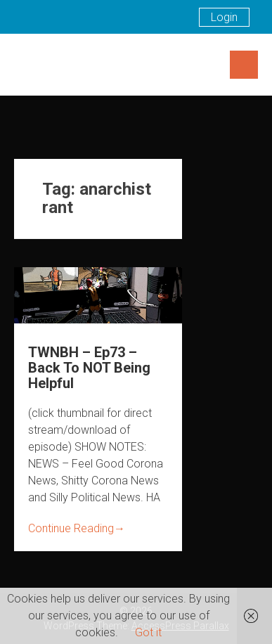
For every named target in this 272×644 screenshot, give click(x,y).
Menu (244, 65)
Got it (148, 632)
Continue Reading (77, 528)
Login (224, 17)
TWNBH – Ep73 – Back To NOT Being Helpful (89, 368)
